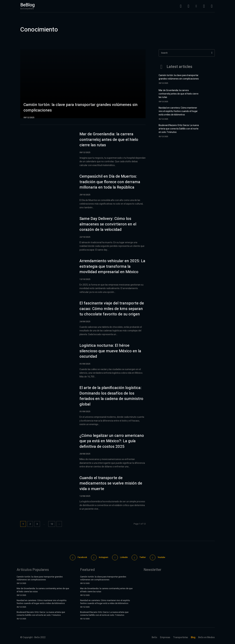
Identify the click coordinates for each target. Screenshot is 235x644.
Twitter (145, 557)
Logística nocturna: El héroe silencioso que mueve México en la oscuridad (110, 351)
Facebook (79, 557)
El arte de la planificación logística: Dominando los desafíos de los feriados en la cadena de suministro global (111, 396)
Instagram (102, 557)
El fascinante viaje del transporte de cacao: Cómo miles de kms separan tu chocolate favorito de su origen (112, 309)
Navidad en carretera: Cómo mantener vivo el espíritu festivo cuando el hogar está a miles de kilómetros (178, 111)
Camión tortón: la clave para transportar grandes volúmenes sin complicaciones (179, 77)
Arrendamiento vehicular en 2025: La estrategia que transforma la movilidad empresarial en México (112, 266)
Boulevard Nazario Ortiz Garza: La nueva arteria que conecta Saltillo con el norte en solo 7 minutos (179, 129)
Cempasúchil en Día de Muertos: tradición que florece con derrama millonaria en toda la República (110, 182)
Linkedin (124, 557)
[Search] (212, 53)
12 (52, 524)
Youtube (165, 557)
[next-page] (59, 524)
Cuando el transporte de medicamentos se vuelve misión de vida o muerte (111, 483)
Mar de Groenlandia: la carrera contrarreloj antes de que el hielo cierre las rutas (109, 140)
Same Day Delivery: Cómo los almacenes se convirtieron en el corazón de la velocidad (108, 224)
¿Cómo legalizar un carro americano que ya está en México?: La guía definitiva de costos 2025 (112, 441)
